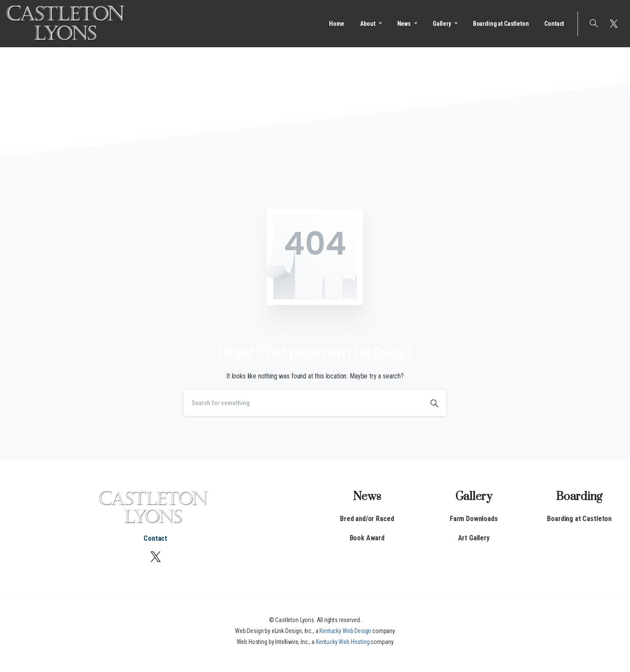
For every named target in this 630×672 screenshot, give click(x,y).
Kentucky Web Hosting (343, 642)
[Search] (303, 403)
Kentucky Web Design (345, 631)
